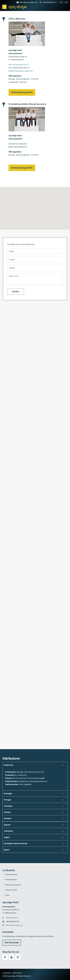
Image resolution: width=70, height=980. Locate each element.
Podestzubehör (11, 879)
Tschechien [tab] (8, 831)
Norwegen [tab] (8, 793)
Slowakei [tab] (7, 818)
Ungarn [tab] (7, 837)
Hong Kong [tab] (8, 765)
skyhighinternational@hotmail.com (33, 781)
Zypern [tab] (7, 850)
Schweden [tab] (8, 806)
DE (61, 2)
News (8, 895)
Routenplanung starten (22, 92)
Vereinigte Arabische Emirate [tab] (15, 843)
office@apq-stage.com (24, 71)
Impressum (7, 973)
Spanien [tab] (7, 825)
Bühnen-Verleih (11, 890)
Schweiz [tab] (7, 812)
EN (66, 2)
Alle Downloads (12, 943)
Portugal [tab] (7, 800)
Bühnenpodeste (11, 874)
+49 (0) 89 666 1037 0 (20, 65)
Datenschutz (17, 973)
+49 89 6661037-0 (12, 918)
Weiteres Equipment (13, 885)
